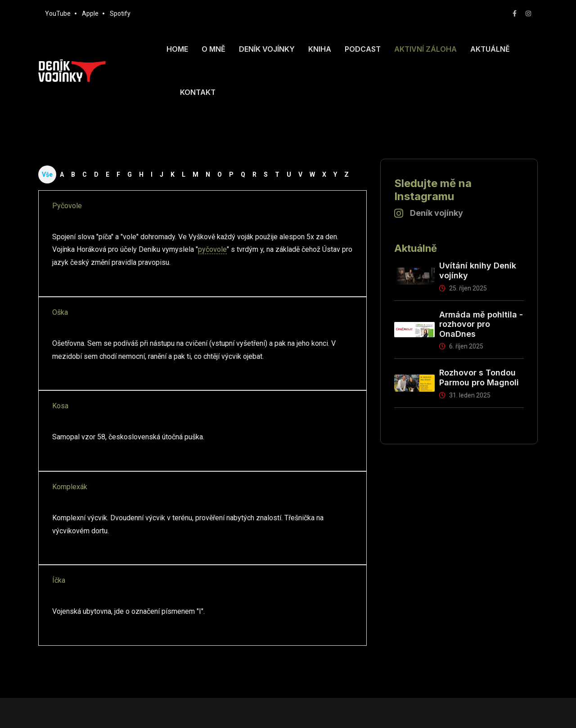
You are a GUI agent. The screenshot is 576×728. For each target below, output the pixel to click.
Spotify (120, 13)
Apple (90, 13)
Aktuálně (490, 49)
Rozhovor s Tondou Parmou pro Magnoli (479, 377)
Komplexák (70, 487)
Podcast (363, 49)
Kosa (60, 406)
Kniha (320, 49)
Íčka (59, 580)
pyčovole (212, 249)
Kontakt (198, 92)
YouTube (58, 13)
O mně (214, 49)
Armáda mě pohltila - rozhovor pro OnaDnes (481, 324)
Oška (60, 312)
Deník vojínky (267, 49)
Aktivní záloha (425, 49)
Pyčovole (67, 206)
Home (177, 49)
